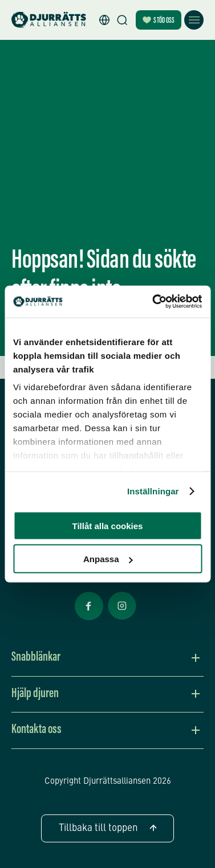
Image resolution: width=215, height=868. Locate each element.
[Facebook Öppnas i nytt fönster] (89, 619)
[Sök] (122, 20)
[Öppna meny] (194, 20)
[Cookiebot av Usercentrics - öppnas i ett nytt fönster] (153, 302)
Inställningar (153, 491)
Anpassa (108, 559)
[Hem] (49, 20)
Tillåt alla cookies (108, 525)
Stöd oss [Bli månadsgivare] (159, 21)
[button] (104, 20)
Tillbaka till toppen (107, 828)
